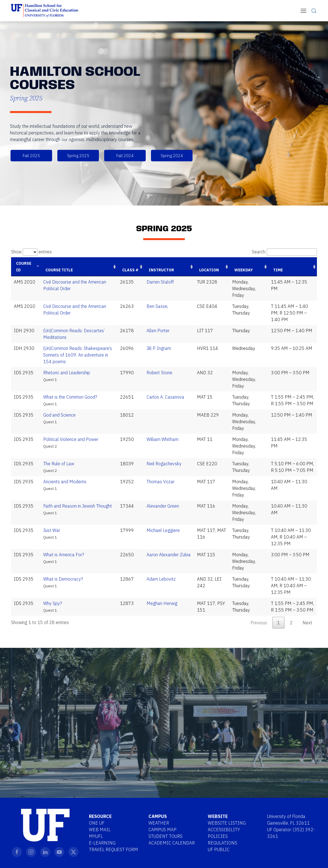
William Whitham (162, 439)
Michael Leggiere (163, 530)
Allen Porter (158, 331)
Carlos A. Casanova (165, 397)
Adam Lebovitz (161, 579)
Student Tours (166, 836)
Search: (284, 252)
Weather (159, 823)
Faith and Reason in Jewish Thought (78, 506)
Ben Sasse (157, 306)
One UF (97, 823)
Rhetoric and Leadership (67, 373)
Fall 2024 (125, 156)
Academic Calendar (172, 843)
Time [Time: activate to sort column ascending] (278, 270)
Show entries (31, 252)
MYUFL (96, 836)
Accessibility (224, 830)
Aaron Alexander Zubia (169, 555)
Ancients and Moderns (65, 482)
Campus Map (162, 830)
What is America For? (64, 555)
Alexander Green (163, 506)
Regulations (222, 843)
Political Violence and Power (71, 439)
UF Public (219, 849)
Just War (52, 530)
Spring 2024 (172, 156)
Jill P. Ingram (159, 348)
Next (307, 623)
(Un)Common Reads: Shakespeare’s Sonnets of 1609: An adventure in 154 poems (78, 355)
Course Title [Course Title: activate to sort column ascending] (59, 270)
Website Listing (227, 823)
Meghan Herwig (162, 603)
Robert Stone (159, 373)
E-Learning (102, 843)
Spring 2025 (78, 156)
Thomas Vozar (161, 482)
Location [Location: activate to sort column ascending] (209, 270)
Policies (218, 836)
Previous (259, 623)
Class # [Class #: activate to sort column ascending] (130, 270)
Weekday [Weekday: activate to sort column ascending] (244, 270)
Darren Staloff (160, 282)
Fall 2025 (31, 156)
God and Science (59, 415)
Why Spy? (53, 603)
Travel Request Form (113, 849)
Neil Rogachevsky (164, 464)
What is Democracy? (63, 579)
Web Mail (100, 830)
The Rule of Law (59, 464)
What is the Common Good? (70, 397)
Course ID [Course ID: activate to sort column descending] (24, 267)
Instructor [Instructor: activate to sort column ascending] (161, 270)
